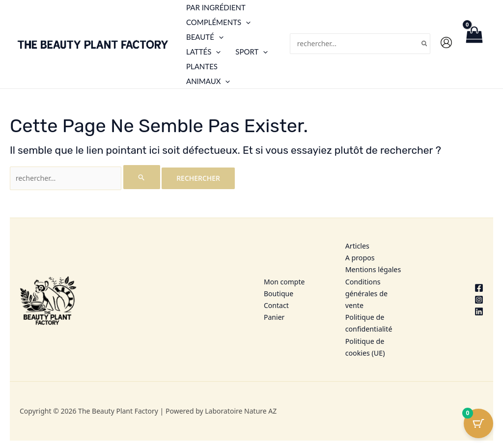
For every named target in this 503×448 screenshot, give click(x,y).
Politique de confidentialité (368, 322)
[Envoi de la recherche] (140, 177)
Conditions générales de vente (366, 293)
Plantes (202, 66)
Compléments (218, 22)
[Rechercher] (425, 44)
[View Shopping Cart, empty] (474, 44)
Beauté (205, 37)
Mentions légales (373, 269)
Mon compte (284, 281)
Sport (251, 52)
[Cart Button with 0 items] (478, 423)
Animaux (208, 81)
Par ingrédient (216, 7)
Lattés (203, 52)
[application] (246, 22)
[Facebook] (455, 286)
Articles (357, 245)
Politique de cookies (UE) (365, 345)
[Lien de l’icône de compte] (446, 42)
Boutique (279, 292)
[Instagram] (455, 298)
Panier (274, 316)
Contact (276, 304)
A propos (360, 257)
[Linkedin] (455, 310)
